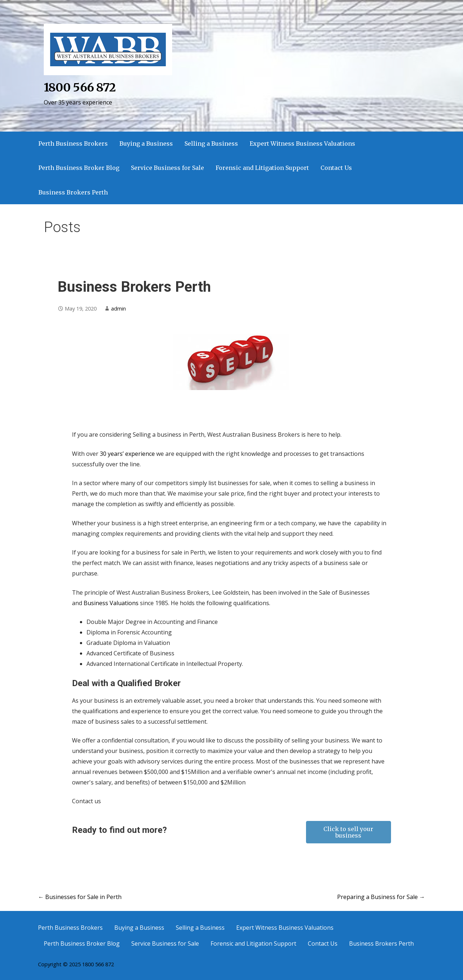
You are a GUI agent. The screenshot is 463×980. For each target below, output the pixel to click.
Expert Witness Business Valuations (302, 144)
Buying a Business (146, 144)
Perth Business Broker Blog (79, 168)
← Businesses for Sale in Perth (80, 897)
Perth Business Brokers (73, 144)
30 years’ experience (127, 454)
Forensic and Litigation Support (262, 168)
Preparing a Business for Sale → (381, 897)
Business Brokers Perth (73, 192)
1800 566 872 (79, 87)
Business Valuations (111, 603)
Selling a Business (211, 144)
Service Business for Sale (167, 168)
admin (118, 309)
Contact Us (336, 168)
